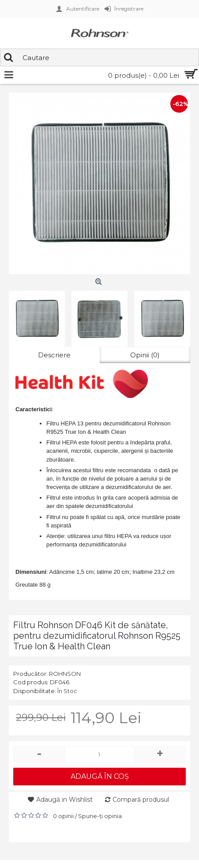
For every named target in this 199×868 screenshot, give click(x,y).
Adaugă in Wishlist (64, 800)
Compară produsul (141, 800)
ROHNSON (65, 674)
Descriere (54, 355)
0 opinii (63, 816)
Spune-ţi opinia (100, 816)
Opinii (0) (145, 355)
